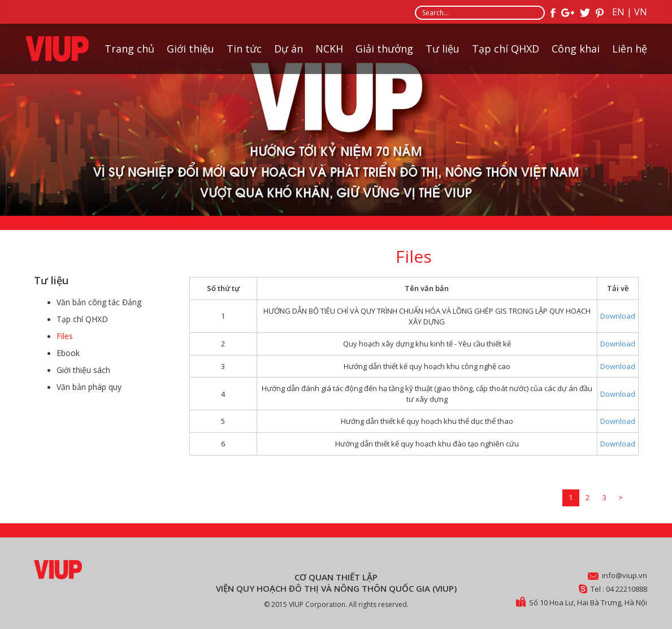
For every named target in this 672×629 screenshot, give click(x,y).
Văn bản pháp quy (89, 387)
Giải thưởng (384, 49)
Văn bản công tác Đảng (99, 302)
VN (641, 12)
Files (65, 336)
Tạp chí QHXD (506, 49)
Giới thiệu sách (83, 370)
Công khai (576, 49)
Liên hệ (630, 49)
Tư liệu (443, 49)
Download (618, 316)
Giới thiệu (190, 49)
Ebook (68, 353)
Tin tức (244, 49)
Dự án (289, 49)
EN (618, 12)
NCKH (329, 49)
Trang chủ (129, 49)
